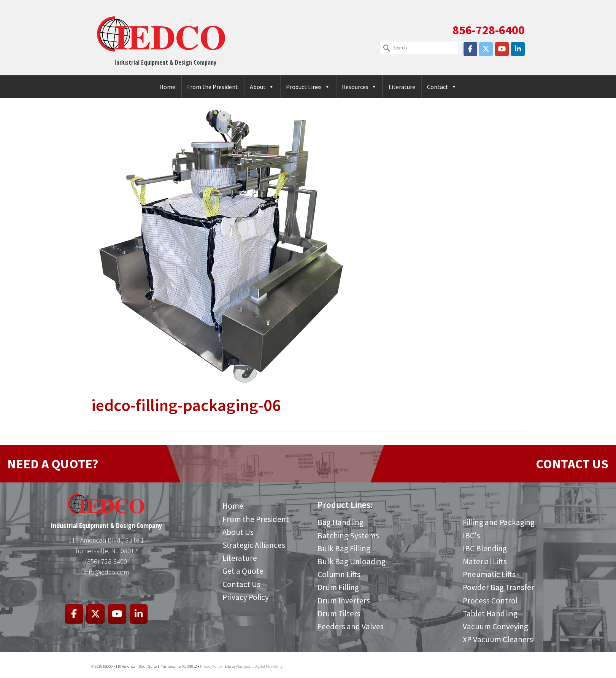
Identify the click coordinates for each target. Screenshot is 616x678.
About (262, 87)
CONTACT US (572, 464)
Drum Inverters (344, 601)
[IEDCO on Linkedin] (518, 49)
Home (167, 87)
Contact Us (241, 584)
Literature (402, 87)
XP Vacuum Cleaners (498, 639)
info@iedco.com (106, 572)
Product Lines (308, 87)
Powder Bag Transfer (499, 587)
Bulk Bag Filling (344, 548)
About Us (238, 532)
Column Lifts (339, 574)
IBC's (472, 536)
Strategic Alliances (254, 545)
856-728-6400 (489, 30)
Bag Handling (341, 522)
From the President (213, 87)
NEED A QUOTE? (53, 464)
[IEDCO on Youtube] (502, 49)
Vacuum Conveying (495, 626)
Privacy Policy (246, 597)
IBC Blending (485, 548)
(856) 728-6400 (106, 561)
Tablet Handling (490, 614)
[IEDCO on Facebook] (470, 49)
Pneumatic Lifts (489, 574)
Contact (442, 87)
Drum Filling (338, 587)
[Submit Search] (385, 48)
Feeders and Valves (351, 626)
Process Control (490, 601)
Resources (359, 87)
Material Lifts (485, 561)
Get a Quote (243, 571)
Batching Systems (348, 536)
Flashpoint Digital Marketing (259, 666)
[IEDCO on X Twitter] (486, 49)
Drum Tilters (339, 614)
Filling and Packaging (499, 522)
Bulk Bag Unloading (352, 561)
